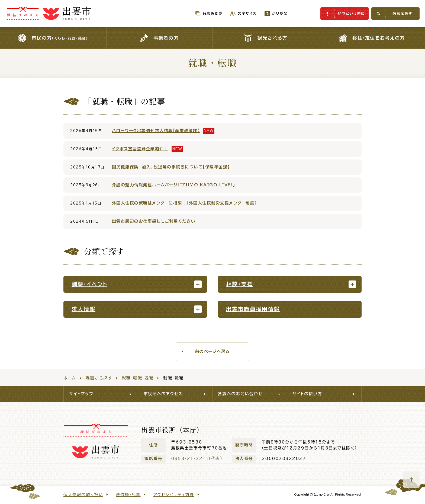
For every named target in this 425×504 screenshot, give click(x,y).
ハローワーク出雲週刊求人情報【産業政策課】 (156, 131)
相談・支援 (240, 284)
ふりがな (268, 13)
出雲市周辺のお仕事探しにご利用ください (154, 221)
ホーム (70, 378)
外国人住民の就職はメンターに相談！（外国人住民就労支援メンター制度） (184, 203)
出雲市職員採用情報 (253, 309)
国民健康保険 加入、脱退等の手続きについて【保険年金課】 (171, 167)
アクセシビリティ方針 (174, 495)
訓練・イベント (89, 284)
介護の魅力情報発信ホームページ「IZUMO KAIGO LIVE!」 (174, 185)
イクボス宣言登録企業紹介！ (140, 149)
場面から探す (99, 378)
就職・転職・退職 (138, 378)
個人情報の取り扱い (83, 495)
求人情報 (83, 309)
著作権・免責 (128, 495)
